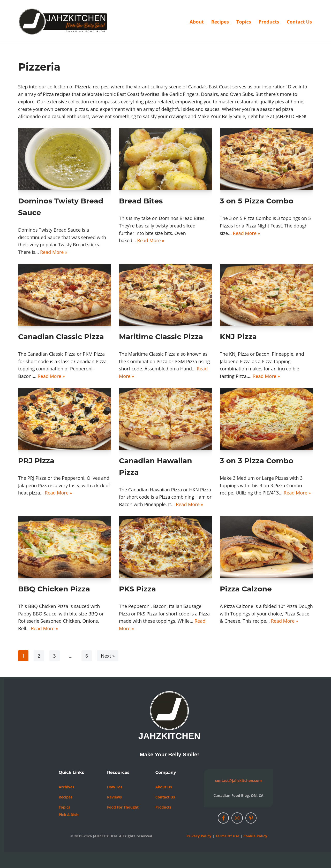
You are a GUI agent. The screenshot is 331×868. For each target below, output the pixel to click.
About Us (164, 787)
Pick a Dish (69, 815)
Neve (9, 861)
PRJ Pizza (36, 461)
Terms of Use (227, 836)
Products (269, 22)
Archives (66, 787)
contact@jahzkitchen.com (239, 781)
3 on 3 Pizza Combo (257, 461)
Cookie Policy (255, 836)
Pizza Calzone (246, 589)
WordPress (59, 861)
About (197, 22)
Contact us (165, 797)
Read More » (54, 252)
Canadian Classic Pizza (61, 337)
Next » (108, 656)
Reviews (114, 797)
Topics (244, 22)
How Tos (115, 787)
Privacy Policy (199, 836)
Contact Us (299, 22)
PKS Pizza (137, 589)
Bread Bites (141, 201)
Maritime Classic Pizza (161, 337)
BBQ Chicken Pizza (54, 589)
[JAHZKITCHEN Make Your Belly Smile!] (63, 22)
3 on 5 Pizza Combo (257, 201)
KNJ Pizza (238, 337)
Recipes (220, 22)
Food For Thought (123, 807)
